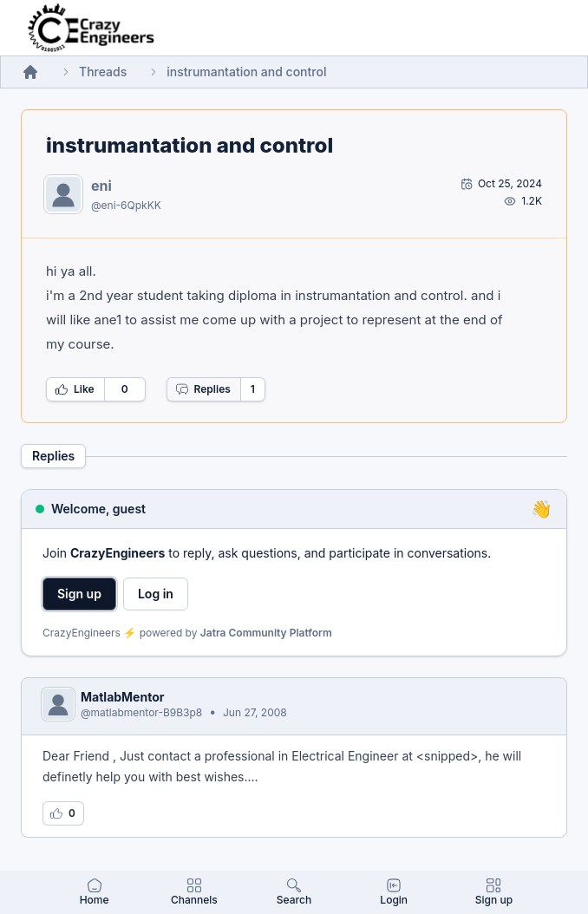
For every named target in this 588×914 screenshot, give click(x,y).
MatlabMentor (122, 697)
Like (75, 389)
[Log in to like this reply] (63, 813)
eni (101, 186)
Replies (203, 389)
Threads (103, 72)
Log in (156, 594)
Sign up (79, 594)
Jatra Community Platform (266, 633)
